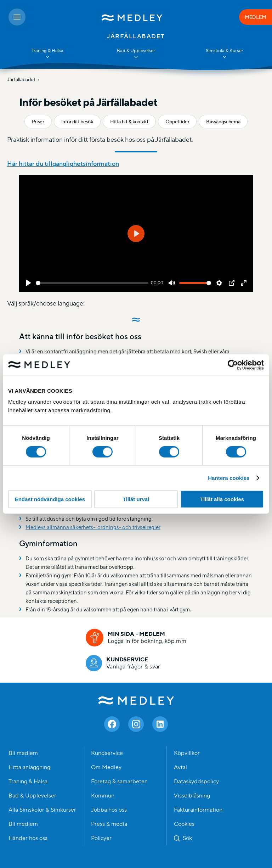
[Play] (28, 283)
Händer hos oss (28, 838)
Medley (136, 701)
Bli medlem (23, 753)
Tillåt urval (136, 499)
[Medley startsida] (132, 17)
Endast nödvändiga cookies (50, 499)
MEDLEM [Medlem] (256, 17)
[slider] (92, 283)
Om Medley (106, 767)
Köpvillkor (187, 753)
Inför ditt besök (77, 122)
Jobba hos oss (109, 810)
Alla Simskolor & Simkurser (42, 810)
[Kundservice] (123, 663)
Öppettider (177, 122)
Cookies (184, 824)
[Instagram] (136, 724)
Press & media (109, 824)
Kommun (103, 796)
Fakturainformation (198, 810)
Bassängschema (223, 122)
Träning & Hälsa (28, 782)
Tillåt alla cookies (222, 499)
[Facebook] (112, 724)
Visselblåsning (192, 796)
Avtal (180, 767)
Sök (187, 838)
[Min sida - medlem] (136, 638)
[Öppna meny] (17, 17)
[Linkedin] (160, 724)
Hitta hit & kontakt (129, 122)
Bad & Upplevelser (32, 796)
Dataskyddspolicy (196, 782)
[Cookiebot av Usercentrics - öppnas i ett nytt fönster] (233, 365)
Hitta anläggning (29, 767)
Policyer (101, 838)
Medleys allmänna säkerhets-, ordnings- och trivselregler (93, 527)
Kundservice (107, 753)
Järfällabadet (21, 79)
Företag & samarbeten (119, 782)
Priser (38, 122)
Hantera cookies (229, 478)
